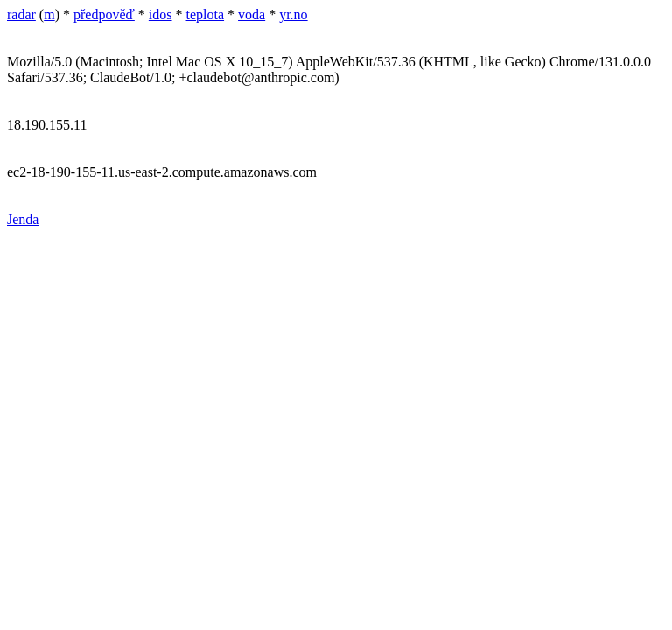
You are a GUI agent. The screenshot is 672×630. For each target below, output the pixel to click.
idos (161, 14)
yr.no (293, 14)
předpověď (104, 14)
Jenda (23, 219)
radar (21, 14)
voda (252, 14)
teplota (206, 14)
